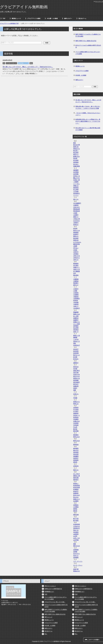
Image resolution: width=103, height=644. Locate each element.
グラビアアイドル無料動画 (24, 7)
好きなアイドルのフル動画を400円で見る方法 (88, 46)
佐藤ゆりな (77, 322)
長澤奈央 (76, 417)
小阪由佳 (76, 297)
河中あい (76, 248)
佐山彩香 (76, 328)
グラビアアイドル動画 (34, 18)
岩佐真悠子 (77, 193)
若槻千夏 (76, 569)
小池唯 (75, 291)
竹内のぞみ (77, 375)
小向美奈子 (77, 308)
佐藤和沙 (76, 318)
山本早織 (76, 540)
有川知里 (76, 160)
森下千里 (76, 519)
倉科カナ (76, 285)
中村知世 (76, 425)
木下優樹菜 (77, 271)
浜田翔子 (76, 458)
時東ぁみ (76, 404)
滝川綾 (75, 369)
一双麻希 (76, 182)
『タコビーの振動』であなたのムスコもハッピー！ (88, 114)
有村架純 (76, 162)
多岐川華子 (77, 371)
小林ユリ (76, 306)
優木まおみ (77, 546)
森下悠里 (76, 520)
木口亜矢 (76, 265)
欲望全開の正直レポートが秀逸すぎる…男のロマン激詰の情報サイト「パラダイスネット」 (88, 121)
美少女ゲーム (82, 18)
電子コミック (48, 617)
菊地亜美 (76, 264)
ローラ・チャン (78, 565)
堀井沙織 (76, 478)
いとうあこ (77, 184)
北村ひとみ (77, 269)
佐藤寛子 (76, 320)
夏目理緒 (76, 431)
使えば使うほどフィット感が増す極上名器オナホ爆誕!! (88, 129)
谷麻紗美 (76, 386)
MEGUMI (76, 515)
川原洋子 (76, 252)
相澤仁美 (76, 147)
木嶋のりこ (77, 267)
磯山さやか (77, 178)
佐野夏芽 (76, 326)
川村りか (76, 260)
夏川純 (75, 429)
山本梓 (75, 536)
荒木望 (75, 158)
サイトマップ (99, 2)
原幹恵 (75, 462)
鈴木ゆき (76, 359)
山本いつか (77, 538)
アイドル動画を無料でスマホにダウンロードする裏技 (88, 53)
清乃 (75, 273)
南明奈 (75, 509)
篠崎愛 (75, 338)
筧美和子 (76, 234)
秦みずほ (76, 450)
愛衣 (75, 143)
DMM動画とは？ (49, 592)
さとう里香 (77, 324)
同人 (46, 634)
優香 (75, 544)
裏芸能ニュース (16, 18)
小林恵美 (76, 304)
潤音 (75, 343)
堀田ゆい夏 (77, 476)
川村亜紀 (76, 254)
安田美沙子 (77, 528)
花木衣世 (76, 454)
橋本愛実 (76, 448)
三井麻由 (76, 507)
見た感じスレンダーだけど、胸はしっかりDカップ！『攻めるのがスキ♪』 (28, 67)
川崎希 (75, 246)
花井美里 (76, 452)
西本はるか (77, 437)
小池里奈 (76, 293)
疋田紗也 (76, 466)
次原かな (76, 394)
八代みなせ (77, 526)
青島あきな (77, 149)
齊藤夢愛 (76, 312)
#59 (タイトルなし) (50, 586)
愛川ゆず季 (77, 145)
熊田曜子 (76, 283)
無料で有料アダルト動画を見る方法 (86, 41)
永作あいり (77, 415)
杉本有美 (76, 351)
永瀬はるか (77, 421)
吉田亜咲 (76, 557)
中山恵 (75, 427)
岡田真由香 (77, 209)
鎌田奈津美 (77, 244)
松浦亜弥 (76, 489)
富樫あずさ (77, 402)
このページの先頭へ (94, 640)
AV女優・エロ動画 (52, 18)
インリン (76, 195)
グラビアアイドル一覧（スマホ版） (55, 602)
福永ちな (76, 470)
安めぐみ (76, 530)
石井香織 (76, 172)
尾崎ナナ (76, 217)
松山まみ (76, 497)
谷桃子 (75, 388)
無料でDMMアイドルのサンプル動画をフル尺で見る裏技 (88, 35)
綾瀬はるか (77, 156)
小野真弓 (76, 223)
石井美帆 (76, 174)
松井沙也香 (77, 487)
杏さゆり (76, 164)
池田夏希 (76, 170)
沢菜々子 (76, 332)
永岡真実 (76, 408)
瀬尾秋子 (76, 363)
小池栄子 (76, 289)
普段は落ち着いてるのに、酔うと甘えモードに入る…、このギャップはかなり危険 (88, 107)
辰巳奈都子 (77, 382)
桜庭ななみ (77, 314)
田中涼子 (76, 384)
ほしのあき (77, 474)
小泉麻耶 (76, 295)
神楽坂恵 (76, 232)
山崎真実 (76, 534)
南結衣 (75, 511)
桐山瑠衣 (76, 275)
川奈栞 (75, 250)
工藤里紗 (76, 281)
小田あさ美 (77, 219)
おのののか (77, 221)
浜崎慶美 (76, 456)
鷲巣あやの (77, 571)
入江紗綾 (76, 192)
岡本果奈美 (77, 211)
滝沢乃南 (76, 373)
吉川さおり (77, 554)
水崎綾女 (76, 505)
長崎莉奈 (76, 413)
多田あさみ (77, 378)
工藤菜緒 (76, 279)
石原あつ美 (77, 180)
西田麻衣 (76, 435)
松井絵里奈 (77, 485)
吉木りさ (76, 556)
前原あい (76, 484)
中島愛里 (76, 419)
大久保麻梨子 (77, 203)
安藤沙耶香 (77, 166)
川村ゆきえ (77, 258)
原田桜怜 (76, 460)
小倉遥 (75, 213)
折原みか (76, 225)
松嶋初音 (76, 493)
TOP (4, 18)
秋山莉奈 (76, 153)
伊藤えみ (76, 186)
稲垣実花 (76, 188)
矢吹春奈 (76, 532)
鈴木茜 (75, 357)
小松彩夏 (76, 302)
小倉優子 (76, 215)
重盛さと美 (77, 336)
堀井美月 (76, 480)
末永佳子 (76, 349)
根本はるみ (77, 441)
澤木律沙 (76, 330)
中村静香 (76, 423)
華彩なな (76, 236)
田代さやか (77, 376)
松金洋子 (76, 491)
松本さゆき (77, 495)
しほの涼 (76, 339)
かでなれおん (77, 242)
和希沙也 (76, 240)
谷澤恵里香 (77, 524)
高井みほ (76, 367)
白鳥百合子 (77, 345)
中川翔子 (76, 411)
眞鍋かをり (77, 499)
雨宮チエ (76, 155)
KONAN (76, 301)
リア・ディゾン (78, 561)
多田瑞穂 (76, 380)
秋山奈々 (76, 151)
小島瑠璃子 (77, 299)
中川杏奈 (76, 410)
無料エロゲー (68, 18)
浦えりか (76, 199)
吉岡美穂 (76, 550)
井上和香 (76, 190)
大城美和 (76, 205)
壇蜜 (75, 390)
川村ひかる (77, 256)
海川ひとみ (77, 230)
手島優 (75, 398)
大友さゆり (77, 207)
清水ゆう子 (77, 341)
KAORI (75, 229)
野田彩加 (76, 445)
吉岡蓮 (75, 552)
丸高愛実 (76, 501)
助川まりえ (77, 355)
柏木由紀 (76, 238)
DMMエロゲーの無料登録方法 (53, 589)
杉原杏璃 (76, 353)
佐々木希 (76, 316)
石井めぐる (77, 176)
